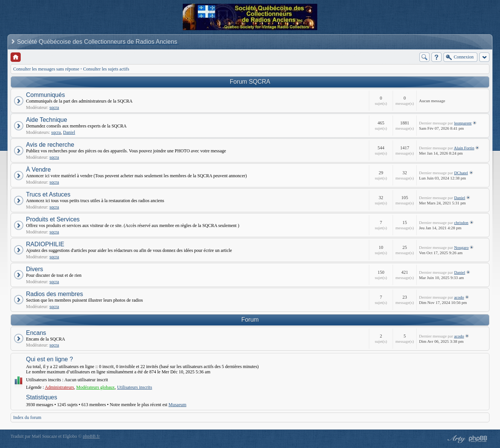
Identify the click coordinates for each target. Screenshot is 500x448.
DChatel (461, 173)
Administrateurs (59, 387)
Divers (34, 269)
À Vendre (38, 170)
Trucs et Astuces (48, 194)
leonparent (463, 123)
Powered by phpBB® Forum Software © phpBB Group (478, 439)
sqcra (54, 107)
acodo (459, 297)
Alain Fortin (464, 148)
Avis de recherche (50, 145)
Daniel (69, 132)
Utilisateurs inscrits (135, 387)
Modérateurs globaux (95, 387)
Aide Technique (47, 120)
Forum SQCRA (250, 82)
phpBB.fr (91, 436)
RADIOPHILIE (45, 244)
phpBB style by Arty (456, 439)
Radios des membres (54, 294)
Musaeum (177, 405)
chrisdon (461, 222)
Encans (36, 333)
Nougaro (461, 247)
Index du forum (27, 417)
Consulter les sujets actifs (106, 69)
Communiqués (45, 95)
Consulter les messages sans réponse (46, 69)
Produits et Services (53, 219)
